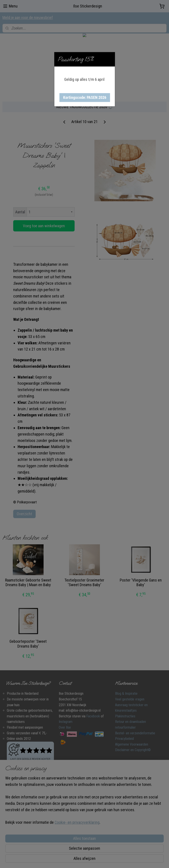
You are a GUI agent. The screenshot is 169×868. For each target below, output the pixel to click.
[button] (85, 98)
